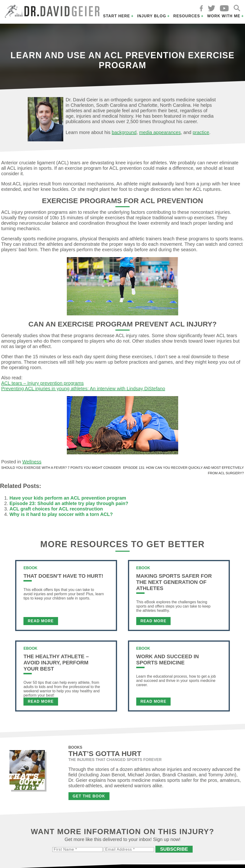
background (124, 132)
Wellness (32, 462)
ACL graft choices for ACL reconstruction (56, 509)
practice (201, 132)
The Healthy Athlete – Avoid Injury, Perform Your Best (56, 663)
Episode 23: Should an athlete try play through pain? (69, 503)
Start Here (117, 16)
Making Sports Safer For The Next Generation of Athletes (174, 582)
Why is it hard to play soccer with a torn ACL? (61, 514)
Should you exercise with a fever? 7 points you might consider (61, 468)
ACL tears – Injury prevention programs (42, 383)
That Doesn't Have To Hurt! (63, 576)
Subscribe (174, 849)
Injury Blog (152, 16)
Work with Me (224, 16)
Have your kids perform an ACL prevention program (68, 498)
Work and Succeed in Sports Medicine (168, 660)
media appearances (160, 132)
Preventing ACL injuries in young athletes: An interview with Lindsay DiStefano (83, 389)
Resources (187, 16)
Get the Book (89, 796)
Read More (41, 621)
